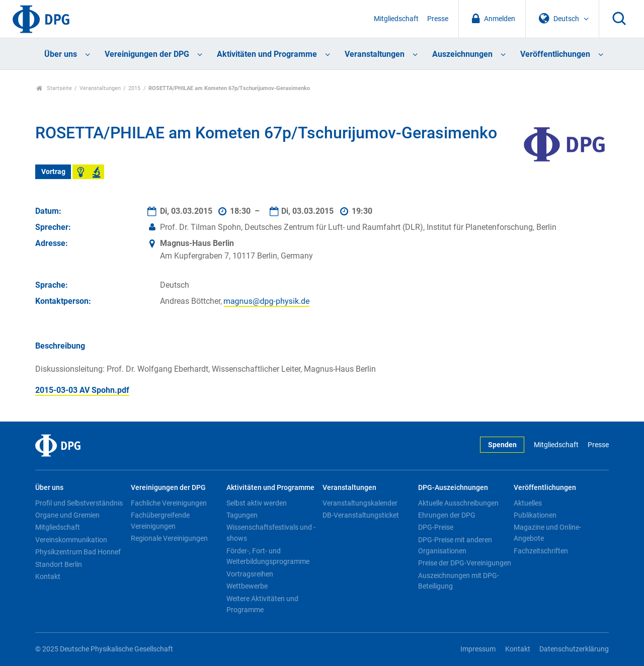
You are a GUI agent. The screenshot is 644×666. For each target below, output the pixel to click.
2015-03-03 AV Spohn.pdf (82, 390)
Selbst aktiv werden (257, 503)
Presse (438, 19)
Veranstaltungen (375, 54)
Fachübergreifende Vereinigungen (160, 521)
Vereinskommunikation (71, 540)
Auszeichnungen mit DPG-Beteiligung (459, 581)
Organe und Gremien (67, 515)
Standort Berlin (59, 564)
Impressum (478, 649)
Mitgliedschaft (396, 19)
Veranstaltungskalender (360, 503)
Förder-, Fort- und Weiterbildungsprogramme (268, 556)
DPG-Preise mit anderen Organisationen (455, 545)
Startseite (54, 88)
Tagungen (242, 515)
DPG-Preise (436, 527)
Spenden (502, 445)
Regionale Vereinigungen (169, 538)
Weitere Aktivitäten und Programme (262, 604)
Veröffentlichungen (555, 54)
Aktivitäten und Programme (267, 54)
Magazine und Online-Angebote (547, 533)
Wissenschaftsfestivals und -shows (271, 533)
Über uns (61, 54)
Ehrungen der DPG (447, 515)
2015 (134, 88)
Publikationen (535, 515)
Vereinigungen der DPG (147, 54)
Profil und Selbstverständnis (79, 503)
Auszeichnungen (462, 54)
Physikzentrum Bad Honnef (78, 552)
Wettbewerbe (247, 586)
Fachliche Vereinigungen (169, 503)
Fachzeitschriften (541, 551)
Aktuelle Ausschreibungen (458, 503)
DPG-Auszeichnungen (453, 488)
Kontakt (48, 576)
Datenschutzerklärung (574, 649)
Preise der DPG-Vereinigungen (465, 563)
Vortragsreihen (250, 574)
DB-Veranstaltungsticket (361, 515)
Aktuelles (528, 503)
